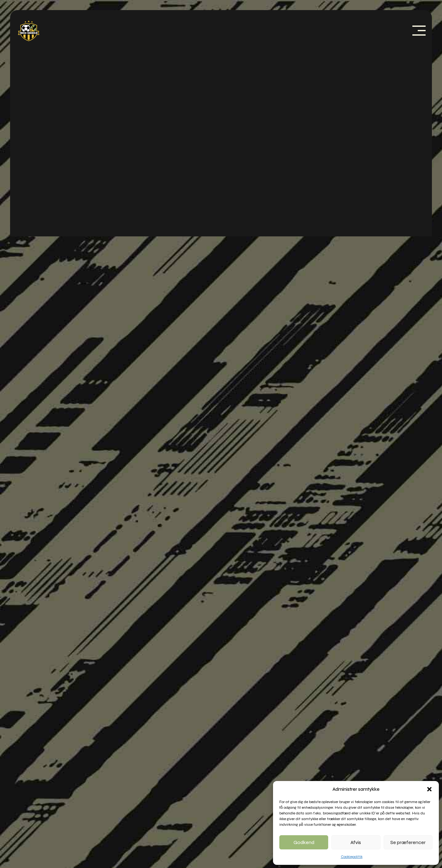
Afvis (356, 842)
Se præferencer (408, 842)
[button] (429, 789)
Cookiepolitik (352, 857)
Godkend (304, 842)
